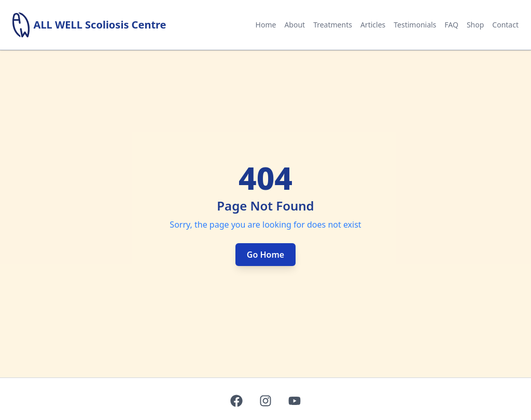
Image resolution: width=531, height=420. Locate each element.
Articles (373, 25)
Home (266, 25)
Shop (475, 25)
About (295, 25)
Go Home (265, 255)
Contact (505, 25)
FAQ (451, 25)
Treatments (333, 25)
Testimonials (415, 25)
